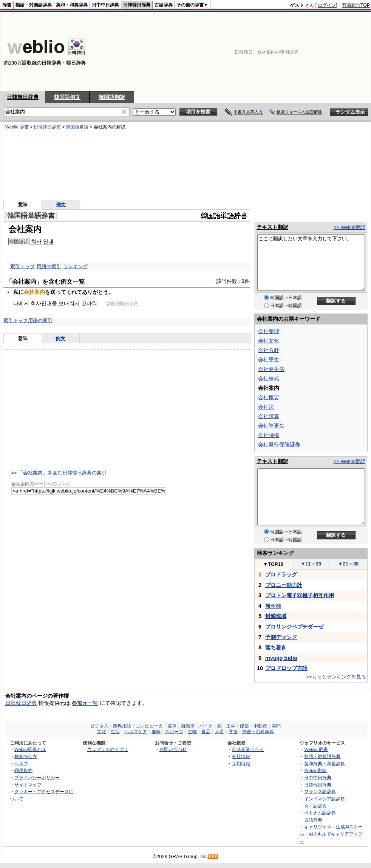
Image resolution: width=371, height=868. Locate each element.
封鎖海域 (276, 616)
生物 (192, 732)
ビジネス (99, 726)
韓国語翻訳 (112, 97)
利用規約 (23, 770)
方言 (233, 732)
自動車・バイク (197, 726)
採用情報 (241, 764)
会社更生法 (271, 369)
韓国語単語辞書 (31, 216)
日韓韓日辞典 (137, 5)
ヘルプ (21, 764)
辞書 (7, 5)
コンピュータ (149, 726)
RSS (213, 857)
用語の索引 (49, 266)
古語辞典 (164, 5)
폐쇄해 (273, 606)
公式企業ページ (248, 749)
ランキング (75, 266)
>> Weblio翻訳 (349, 227)
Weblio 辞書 (17, 127)
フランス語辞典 (320, 792)
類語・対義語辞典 (34, 5)
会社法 (266, 407)
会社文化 (269, 341)
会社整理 (269, 331)
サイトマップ (28, 785)
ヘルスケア (136, 732)
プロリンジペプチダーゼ (294, 627)
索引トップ (22, 266)
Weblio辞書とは (30, 749)
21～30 (349, 564)
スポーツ (174, 732)
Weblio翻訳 (315, 770)
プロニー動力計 (284, 585)
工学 (231, 726)
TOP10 (273, 564)
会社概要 (269, 397)
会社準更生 (271, 426)
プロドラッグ (281, 575)
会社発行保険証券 (279, 445)
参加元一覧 (85, 703)
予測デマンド (281, 637)
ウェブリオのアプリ (108, 749)
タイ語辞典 (315, 806)
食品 (206, 732)
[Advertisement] (331, 52)
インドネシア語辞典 (325, 799)
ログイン (327, 5)
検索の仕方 (26, 756)
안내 (48, 241)
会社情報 (241, 756)
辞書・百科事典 (258, 732)
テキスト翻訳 (272, 227)
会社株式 (269, 378)
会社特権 (269, 435)
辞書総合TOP (356, 5)
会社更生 (269, 360)
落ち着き (276, 647)
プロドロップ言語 (286, 668)
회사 (36, 241)
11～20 (311, 564)
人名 (220, 732)
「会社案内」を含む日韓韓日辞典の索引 (62, 473)
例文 (61, 205)
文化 (102, 732)
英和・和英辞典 (72, 5)
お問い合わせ (173, 749)
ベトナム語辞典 (320, 813)
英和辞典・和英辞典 (325, 764)
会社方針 (269, 350)
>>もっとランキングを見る (336, 677)
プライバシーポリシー (37, 778)
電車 (172, 726)
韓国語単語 (77, 127)
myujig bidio (281, 658)
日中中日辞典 (105, 5)
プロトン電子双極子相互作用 (300, 595)
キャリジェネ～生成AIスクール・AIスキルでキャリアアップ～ (331, 834)
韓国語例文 (67, 97)
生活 (115, 732)
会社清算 (269, 416)
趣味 (156, 732)
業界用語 (122, 726)
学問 (276, 726)
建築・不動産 (254, 726)
